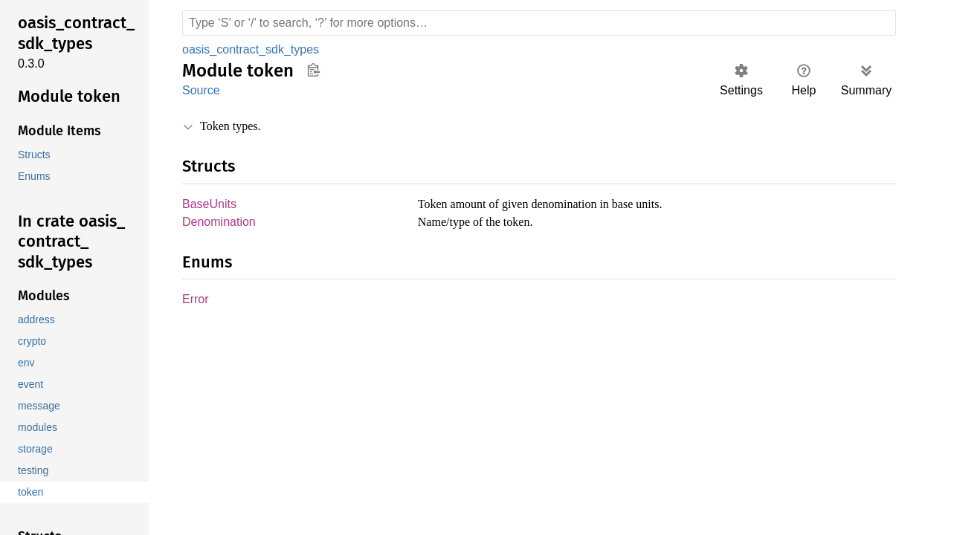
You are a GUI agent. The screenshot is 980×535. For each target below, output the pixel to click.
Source (201, 90)
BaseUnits (209, 205)
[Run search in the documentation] (539, 23)
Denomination (220, 223)
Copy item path (313, 70)
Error (196, 301)
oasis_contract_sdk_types (252, 49)
